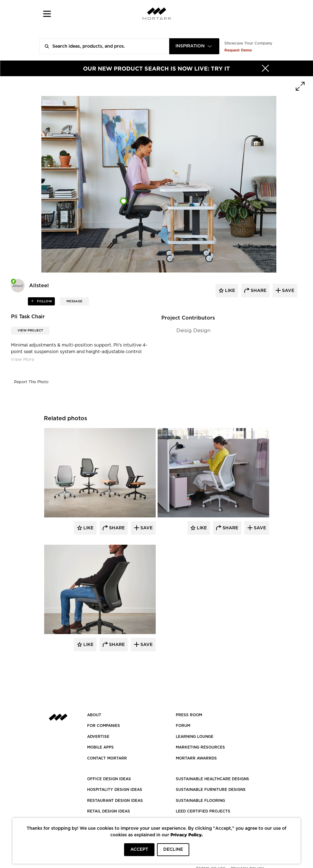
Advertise (98, 737)
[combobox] (194, 46)
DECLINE (173, 849)
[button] (47, 14)
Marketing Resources (200, 747)
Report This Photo (31, 382)
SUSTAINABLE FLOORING (200, 801)
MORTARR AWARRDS (196, 758)
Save (146, 528)
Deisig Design (193, 330)
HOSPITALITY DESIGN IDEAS (115, 790)
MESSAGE (74, 301)
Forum (183, 726)
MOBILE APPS (100, 747)
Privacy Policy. (187, 835)
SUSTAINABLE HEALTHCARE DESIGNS (212, 779)
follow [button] (44, 301)
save (287, 291)
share (258, 291)
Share (116, 528)
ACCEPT (139, 849)
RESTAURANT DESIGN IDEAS (115, 801)
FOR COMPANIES (104, 726)
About (94, 715)
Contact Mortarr (107, 758)
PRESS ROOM (189, 715)
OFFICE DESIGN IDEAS (109, 779)
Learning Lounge (195, 737)
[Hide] (265, 68)
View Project (30, 331)
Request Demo (238, 50)
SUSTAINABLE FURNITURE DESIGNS (211, 790)
